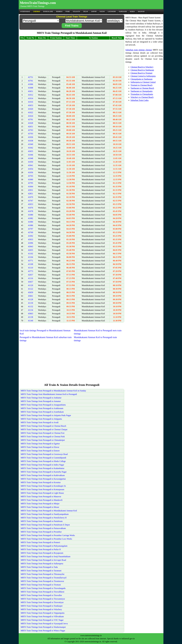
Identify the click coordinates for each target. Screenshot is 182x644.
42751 (30, 77)
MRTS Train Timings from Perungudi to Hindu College (43, 461)
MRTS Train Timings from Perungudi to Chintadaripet (43, 440)
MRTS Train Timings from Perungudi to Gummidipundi (43, 458)
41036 (30, 137)
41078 (30, 211)
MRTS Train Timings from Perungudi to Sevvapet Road (43, 560)
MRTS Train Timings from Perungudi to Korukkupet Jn (43, 486)
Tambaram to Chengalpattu (142, 91)
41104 (31, 257)
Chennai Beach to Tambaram (142, 70)
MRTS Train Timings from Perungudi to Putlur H (41, 549)
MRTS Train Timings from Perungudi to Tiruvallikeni (43, 592)
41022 (30, 112)
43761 (30, 81)
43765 (30, 176)
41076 (30, 208)
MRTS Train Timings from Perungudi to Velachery (41, 609)
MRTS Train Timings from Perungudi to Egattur (40, 444)
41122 (31, 289)
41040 (30, 144)
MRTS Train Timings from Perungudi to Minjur (40, 504)
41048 (30, 158)
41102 (31, 254)
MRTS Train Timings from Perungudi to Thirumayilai (43, 574)
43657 (30, 282)
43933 (30, 239)
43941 (30, 165)
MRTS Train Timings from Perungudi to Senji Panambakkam (46, 556)
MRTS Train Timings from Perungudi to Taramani (41, 571)
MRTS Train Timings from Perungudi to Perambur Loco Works (46, 539)
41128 (31, 299)
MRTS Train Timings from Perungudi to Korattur (41, 482)
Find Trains (72, 26)
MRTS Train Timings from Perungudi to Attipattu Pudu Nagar (46, 415)
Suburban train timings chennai (139, 50)
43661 (30, 296)
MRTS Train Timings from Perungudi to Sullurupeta (42, 564)
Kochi (102, 12)
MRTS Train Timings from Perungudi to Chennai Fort (43, 433)
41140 (31, 321)
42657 (30, 275)
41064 (30, 187)
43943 (30, 247)
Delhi (86, 12)
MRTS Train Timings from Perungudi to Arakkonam (42, 408)
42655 (30, 250)
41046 (30, 155)
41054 (30, 169)
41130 (31, 303)
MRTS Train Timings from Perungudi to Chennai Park (43, 437)
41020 (30, 109)
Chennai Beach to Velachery (142, 67)
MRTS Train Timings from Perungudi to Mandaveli (42, 500)
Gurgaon (123, 12)
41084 (30, 222)
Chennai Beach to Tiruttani (141, 73)
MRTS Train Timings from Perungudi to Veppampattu (43, 613)
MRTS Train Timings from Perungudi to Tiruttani (41, 585)
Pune (68, 12)
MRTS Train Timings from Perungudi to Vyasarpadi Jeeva (44, 624)
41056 (30, 172)
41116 (31, 278)
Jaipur (94, 12)
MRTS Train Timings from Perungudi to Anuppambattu (43, 405)
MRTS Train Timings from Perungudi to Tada (39, 567)
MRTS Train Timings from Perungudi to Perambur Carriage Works (48, 535)
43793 (30, 134)
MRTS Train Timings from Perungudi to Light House (42, 493)
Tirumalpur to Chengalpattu (142, 94)
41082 (30, 218)
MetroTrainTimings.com (38, 3)
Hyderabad (25, 12)
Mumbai (59, 12)
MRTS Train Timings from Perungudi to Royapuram (42, 553)
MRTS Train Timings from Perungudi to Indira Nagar (42, 465)
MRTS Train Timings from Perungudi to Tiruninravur (42, 581)
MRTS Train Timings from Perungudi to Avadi (40, 422)
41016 (30, 102)
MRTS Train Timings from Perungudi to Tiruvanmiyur (43, 599)
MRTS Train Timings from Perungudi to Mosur (40, 507)
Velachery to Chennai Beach (142, 97)
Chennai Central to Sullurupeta (143, 76)
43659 (30, 292)
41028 (30, 123)
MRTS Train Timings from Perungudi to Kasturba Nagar (44, 472)
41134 (31, 310)
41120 (31, 285)
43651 (30, 91)
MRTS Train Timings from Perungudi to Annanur (41, 401)
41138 (31, 317)
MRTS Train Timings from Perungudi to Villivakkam (42, 616)
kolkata (77, 12)
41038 (30, 141)
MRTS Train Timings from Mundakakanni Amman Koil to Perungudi (49, 394)
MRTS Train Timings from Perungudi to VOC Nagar (42, 620)
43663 (30, 314)
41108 (31, 264)
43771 (30, 261)
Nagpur (141, 12)
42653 (30, 204)
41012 (30, 95)
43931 (30, 190)
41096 (30, 243)
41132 (31, 307)
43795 (30, 183)
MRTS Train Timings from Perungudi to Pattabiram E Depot (45, 525)
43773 (30, 271)
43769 (30, 232)
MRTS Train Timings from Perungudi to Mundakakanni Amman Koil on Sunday (53, 391)
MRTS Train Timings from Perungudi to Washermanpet (43, 627)
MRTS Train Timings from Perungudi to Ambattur (41, 398)
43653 (30, 105)
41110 (31, 268)
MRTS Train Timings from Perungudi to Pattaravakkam (43, 528)
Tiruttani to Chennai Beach (141, 85)
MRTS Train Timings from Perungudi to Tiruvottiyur (42, 602)
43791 (30, 120)
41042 (30, 148)
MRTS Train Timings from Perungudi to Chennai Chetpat (44, 429)
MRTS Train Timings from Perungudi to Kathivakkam (43, 475)
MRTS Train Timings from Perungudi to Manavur (41, 497)
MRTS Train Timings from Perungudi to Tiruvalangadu (43, 588)
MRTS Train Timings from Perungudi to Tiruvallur (41, 595)
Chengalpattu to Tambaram (142, 79)
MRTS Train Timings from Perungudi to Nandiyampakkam (45, 514)
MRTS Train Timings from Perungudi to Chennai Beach (43, 426)
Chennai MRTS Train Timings (32, 6)
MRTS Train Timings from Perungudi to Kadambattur (43, 468)
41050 (30, 162)
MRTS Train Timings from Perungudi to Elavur (40, 447)
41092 (30, 236)
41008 (30, 88)
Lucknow (112, 12)
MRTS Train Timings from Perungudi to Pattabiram (42, 521)
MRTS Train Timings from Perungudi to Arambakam (42, 412)
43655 (30, 151)
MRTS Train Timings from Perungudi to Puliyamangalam (44, 546)
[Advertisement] (72, 58)
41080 (30, 215)
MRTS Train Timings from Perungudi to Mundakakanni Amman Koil (49, 511)
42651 (30, 127)
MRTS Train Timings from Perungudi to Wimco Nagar (43, 631)
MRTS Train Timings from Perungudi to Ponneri (40, 542)
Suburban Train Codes (140, 100)
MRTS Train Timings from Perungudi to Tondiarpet (42, 606)
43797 (30, 229)
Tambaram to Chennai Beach (142, 88)
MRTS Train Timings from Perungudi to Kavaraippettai (43, 479)
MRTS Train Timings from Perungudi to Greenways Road (44, 454)
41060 (30, 179)
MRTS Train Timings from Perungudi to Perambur (41, 532)
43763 (30, 130)
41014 (30, 98)
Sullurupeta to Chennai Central (143, 82)
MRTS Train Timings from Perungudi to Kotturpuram (43, 489)
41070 (30, 197)
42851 (30, 194)
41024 (30, 116)
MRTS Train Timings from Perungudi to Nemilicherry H (44, 518)
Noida (132, 12)
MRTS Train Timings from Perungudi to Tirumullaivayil (44, 578)
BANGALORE (48, 12)
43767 (30, 201)
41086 (30, 225)
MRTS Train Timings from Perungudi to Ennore (40, 451)
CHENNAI (37, 12)
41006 (30, 84)
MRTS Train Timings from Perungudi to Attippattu (41, 419)
